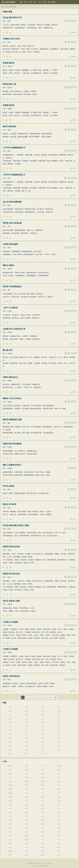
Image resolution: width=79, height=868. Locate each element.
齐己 (27, 801)
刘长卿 (43, 809)
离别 (27, 715)
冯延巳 (10, 402)
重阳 (10, 734)
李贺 (43, 843)
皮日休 (10, 828)
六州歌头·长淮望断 (10, 622)
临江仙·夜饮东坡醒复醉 (12, 202)
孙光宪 (10, 447)
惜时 (27, 746)
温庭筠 (27, 812)
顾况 (43, 836)
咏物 (10, 711)
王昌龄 (27, 836)
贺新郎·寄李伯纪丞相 (11, 547)
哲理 (43, 719)
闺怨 (43, 723)
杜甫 (10, 805)
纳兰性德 (10, 766)
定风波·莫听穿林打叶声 (12, 18)
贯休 (59, 809)
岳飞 (43, 793)
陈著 (10, 777)
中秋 (43, 734)
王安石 (10, 770)
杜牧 (10, 809)
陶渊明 (10, 851)
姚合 (43, 805)
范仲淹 (43, 781)
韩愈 (10, 816)
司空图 (27, 840)
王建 (27, 816)
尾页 (55, 697)
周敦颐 (10, 793)
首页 (3, 7)
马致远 (59, 766)
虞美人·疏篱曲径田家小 (12, 465)
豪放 (43, 726)
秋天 (10, 715)
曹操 (10, 855)
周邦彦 (10, 66)
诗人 (40, 2)
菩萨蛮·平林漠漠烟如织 (12, 287)
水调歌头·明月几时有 (11, 39)
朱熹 (59, 774)
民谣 (10, 750)
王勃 (27, 847)
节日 (59, 719)
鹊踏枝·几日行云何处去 (12, 398)
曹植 (27, 855)
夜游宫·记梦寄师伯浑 (11, 676)
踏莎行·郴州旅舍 (9, 126)
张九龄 (27, 843)
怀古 (27, 719)
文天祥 (27, 793)
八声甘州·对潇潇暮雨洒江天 (14, 148)
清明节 (10, 742)
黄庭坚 (27, 770)
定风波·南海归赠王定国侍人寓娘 (16, 525)
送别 (59, 711)
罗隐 (10, 820)
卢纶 (59, 832)
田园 (27, 726)
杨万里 (10, 88)
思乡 (59, 715)
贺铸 (9, 489)
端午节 (10, 746)
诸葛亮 (43, 855)
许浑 (59, 805)
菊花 (43, 742)
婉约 (27, 711)
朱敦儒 (10, 269)
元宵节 (27, 738)
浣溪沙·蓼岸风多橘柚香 (12, 444)
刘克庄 (10, 311)
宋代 (4, 21)
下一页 (49, 697)
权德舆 (43, 824)
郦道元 (59, 847)
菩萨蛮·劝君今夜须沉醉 (12, 223)
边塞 (27, 723)
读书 (43, 746)
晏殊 (9, 423)
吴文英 (10, 785)
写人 (43, 707)
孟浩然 (10, 824)
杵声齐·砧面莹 (9, 486)
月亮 (59, 726)
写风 (27, 754)
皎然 (27, 809)
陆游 (9, 508)
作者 (5, 761)
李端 (43, 840)
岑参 (59, 816)
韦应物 (27, 797)
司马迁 (59, 851)
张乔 (10, 832)
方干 (59, 820)
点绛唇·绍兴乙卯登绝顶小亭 (14, 329)
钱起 (43, 816)
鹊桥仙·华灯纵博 (9, 504)
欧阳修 (43, 774)
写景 (27, 707)
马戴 (10, 847)
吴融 (43, 832)
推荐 (21, 2)
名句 (35, 2)
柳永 (9, 151)
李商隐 (43, 797)
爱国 (10, 719)
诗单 (31, 2)
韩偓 (59, 824)
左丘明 (43, 851)
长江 (43, 750)
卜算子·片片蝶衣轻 (10, 308)
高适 (10, 840)
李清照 (59, 789)
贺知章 (43, 847)
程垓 (27, 789)
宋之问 (59, 836)
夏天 (10, 730)
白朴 (43, 766)
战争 (59, 723)
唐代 (4, 226)
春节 (27, 742)
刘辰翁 (27, 781)
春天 (43, 711)
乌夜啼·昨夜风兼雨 (10, 244)
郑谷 (27, 820)
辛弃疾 (27, 777)
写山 (43, 754)
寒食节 (43, 738)
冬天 (43, 730)
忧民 (27, 750)
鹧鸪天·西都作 (9, 265)
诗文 (26, 2)
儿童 (59, 746)
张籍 (27, 805)
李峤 (10, 836)
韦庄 (9, 226)
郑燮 (27, 766)
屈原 (27, 851)
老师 (10, 754)
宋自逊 (10, 354)
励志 (59, 730)
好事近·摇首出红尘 (10, 377)
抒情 (10, 707)
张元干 (10, 550)
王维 (59, 812)
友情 (10, 723)
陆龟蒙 (10, 797)
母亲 (59, 750)
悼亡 (27, 734)
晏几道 (27, 785)
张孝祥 (10, 625)
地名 (59, 738)
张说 (27, 832)
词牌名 (54, 2)
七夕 (59, 734)
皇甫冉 (59, 828)
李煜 (9, 248)
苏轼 (9, 21)
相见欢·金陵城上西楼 (11, 601)
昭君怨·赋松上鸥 (9, 84)
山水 (59, 707)
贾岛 (10, 812)
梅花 (10, 726)
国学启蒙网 (10, 2)
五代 (4, 248)
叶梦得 (10, 332)
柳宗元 (10, 843)
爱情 (43, 715)
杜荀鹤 (43, 820)
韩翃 (59, 843)
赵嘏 (59, 840)
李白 (9, 290)
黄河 (59, 742)
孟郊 (43, 812)
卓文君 (59, 855)
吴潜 (10, 781)
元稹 (59, 797)
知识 (49, 2)
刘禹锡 (10, 801)
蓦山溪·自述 (8, 350)
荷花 (10, 738)
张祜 (27, 828)
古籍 (44, 2)
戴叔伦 (27, 824)
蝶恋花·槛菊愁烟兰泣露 (12, 420)
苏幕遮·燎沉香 (9, 63)
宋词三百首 (13, 7)
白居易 (59, 801)
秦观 (9, 130)
